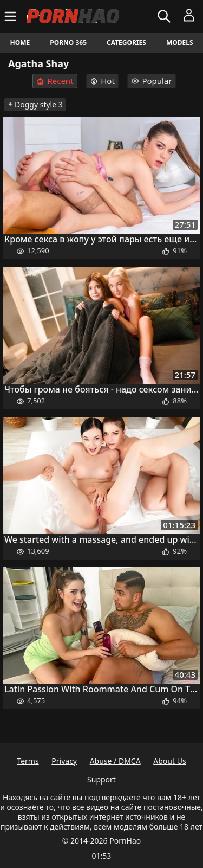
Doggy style (35, 104)
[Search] (165, 16)
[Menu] (12, 16)
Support (101, 779)
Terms (28, 761)
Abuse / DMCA (115, 761)
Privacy (64, 761)
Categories (126, 43)
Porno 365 (68, 43)
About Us (169, 761)
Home (20, 43)
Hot (102, 81)
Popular (151, 81)
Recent (55, 81)
